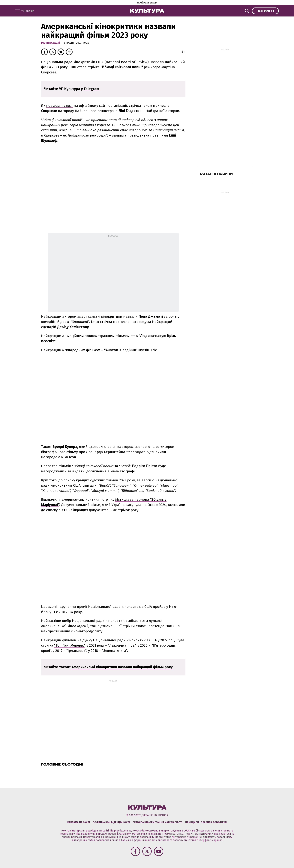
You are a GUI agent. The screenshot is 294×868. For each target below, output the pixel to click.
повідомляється (59, 106)
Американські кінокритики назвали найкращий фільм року (122, 667)
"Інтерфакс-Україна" (185, 837)
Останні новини (216, 174)
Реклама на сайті (79, 822)
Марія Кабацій (51, 43)
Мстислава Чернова (133, 499)
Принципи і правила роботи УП (206, 822)
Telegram (91, 89)
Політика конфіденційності (111, 822)
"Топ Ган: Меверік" (69, 645)
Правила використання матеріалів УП (157, 822)
